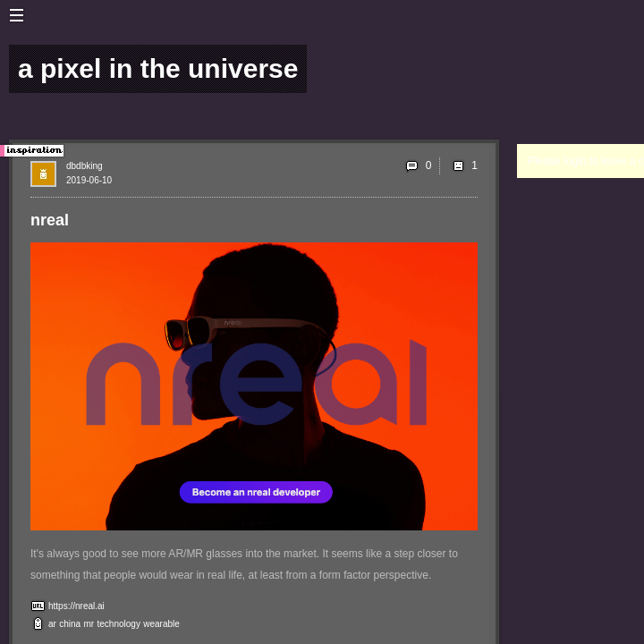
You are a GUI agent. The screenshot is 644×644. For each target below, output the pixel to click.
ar (52, 624)
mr (89, 624)
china (70, 624)
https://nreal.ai (76, 606)
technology (119, 624)
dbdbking (85, 166)
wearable (161, 624)
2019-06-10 (89, 180)
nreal (50, 220)
